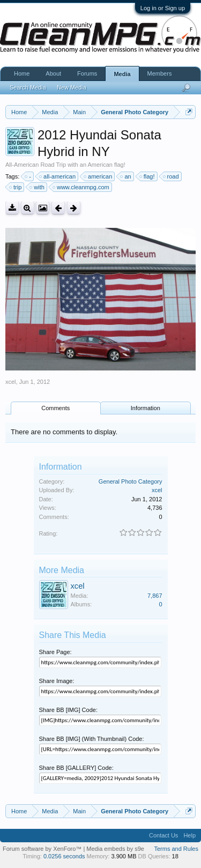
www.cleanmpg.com (81, 187)
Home (22, 73)
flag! (148, 176)
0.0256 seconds (64, 856)
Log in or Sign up (163, 8)
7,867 (155, 596)
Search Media (28, 87)
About (53, 73)
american (98, 176)
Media (122, 74)
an (126, 176)
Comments (55, 408)
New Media (72, 87)
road (172, 176)
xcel (11, 382)
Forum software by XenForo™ (43, 849)
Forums (87, 73)
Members (160, 73)
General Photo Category (131, 481)
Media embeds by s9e (115, 849)
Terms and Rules (176, 849)
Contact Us (163, 835)
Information (146, 408)
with (38, 187)
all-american (58, 176)
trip (16, 187)
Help (189, 835)
